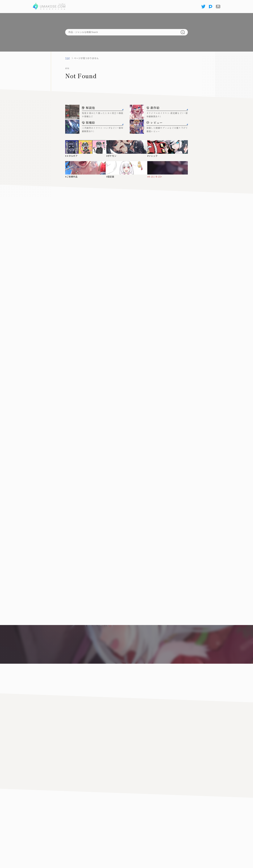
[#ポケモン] (127, 147)
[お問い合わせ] (218, 7)
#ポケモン (111, 156)
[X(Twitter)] (203, 7)
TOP (68, 58)
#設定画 (110, 177)
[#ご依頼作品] (85, 168)
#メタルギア (71, 156)
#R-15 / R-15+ (155, 177)
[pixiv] (211, 7)
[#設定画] (127, 168)
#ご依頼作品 (71, 177)
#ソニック (152, 156)
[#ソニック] (168, 147)
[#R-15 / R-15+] (168, 168)
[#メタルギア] (85, 147)
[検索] (183, 32)
